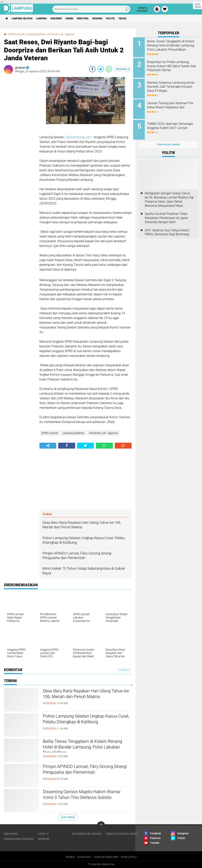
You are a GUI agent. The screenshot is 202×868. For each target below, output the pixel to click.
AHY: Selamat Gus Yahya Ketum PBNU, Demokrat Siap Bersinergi (167, 228)
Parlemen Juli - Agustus (65, 34)
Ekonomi (110, 19)
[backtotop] (101, 825)
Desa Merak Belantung (87, 834)
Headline (44, 839)
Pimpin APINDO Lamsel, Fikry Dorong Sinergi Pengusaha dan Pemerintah (84, 770)
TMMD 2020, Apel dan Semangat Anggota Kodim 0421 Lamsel (171, 125)
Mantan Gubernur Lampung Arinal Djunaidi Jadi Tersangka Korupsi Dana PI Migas (172, 87)
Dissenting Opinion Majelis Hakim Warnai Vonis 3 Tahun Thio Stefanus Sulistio (83, 799)
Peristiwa (93, 19)
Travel (138, 19)
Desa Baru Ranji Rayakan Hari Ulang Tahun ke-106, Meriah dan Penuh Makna (83, 698)
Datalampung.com (78, 137)
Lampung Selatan (24, 19)
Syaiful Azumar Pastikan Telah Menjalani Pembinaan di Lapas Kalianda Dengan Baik (166, 214)
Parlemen (63, 19)
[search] (91, 9)
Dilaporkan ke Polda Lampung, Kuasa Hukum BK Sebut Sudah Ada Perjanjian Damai (174, 65)
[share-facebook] (92, 69)
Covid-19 (43, 834)
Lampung (46, 19)
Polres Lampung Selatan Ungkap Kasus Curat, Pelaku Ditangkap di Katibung (87, 720)
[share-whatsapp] (109, 69)
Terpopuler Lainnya (168, 140)
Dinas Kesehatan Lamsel (122, 834)
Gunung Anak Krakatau (19, 839)
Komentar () (123, 69)
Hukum (78, 19)
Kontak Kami (83, 857)
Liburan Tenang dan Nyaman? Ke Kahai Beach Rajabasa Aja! (174, 103)
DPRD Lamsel (17, 34)
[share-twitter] (101, 69)
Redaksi (68, 857)
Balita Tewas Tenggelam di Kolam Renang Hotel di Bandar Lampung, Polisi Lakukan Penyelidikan (81, 748)
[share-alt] (48, 446)
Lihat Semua (68, 817)
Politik (124, 19)
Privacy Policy (131, 857)
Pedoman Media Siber (107, 857)
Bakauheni (11, 834)
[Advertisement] (20, 136)
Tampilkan (124, 670)
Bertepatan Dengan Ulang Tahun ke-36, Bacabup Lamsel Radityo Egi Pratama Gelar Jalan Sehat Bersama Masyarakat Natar (169, 195)
